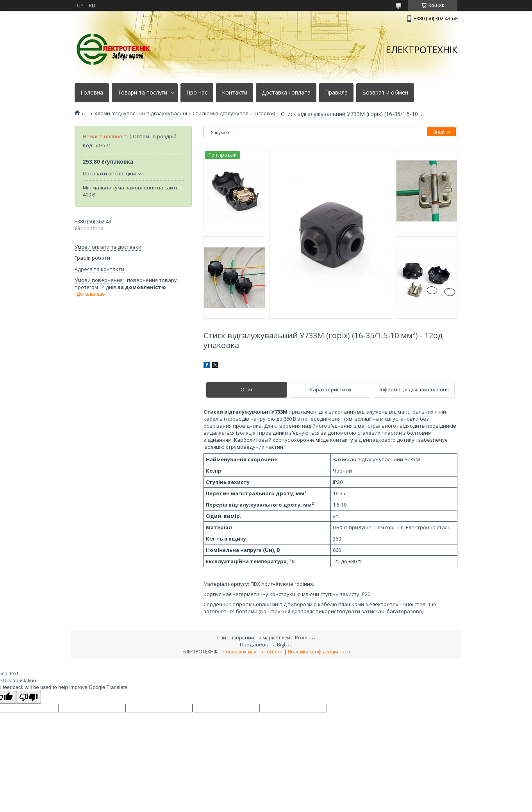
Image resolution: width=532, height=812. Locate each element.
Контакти (235, 93)
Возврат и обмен (385, 93)
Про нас (197, 93)
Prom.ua (305, 637)
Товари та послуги (142, 93)
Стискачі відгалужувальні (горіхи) (234, 113)
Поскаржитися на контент (253, 652)
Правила (336, 93)
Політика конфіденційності (319, 652)
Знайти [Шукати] (441, 132)
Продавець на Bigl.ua (266, 644)
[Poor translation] (29, 697)
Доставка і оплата (286, 93)
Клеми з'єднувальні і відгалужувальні (141, 113)
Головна (92, 93)
